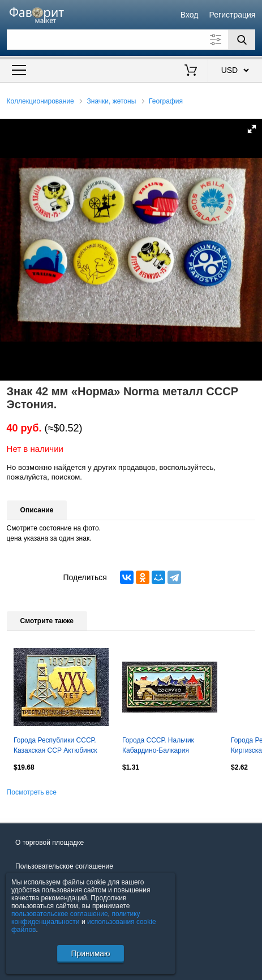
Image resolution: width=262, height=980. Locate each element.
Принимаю (90, 953)
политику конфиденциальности (76, 918)
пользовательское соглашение (60, 914)
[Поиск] (242, 40)
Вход (190, 15)
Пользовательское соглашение (64, 866)
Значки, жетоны (112, 101)
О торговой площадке (50, 843)
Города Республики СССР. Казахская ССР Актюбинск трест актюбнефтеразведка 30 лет (57, 746)
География (166, 101)
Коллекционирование (40, 101)
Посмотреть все (32, 792)
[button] (252, 129)
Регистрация (233, 15)
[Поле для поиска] (131, 40)
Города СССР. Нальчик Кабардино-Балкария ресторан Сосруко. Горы (160, 746)
